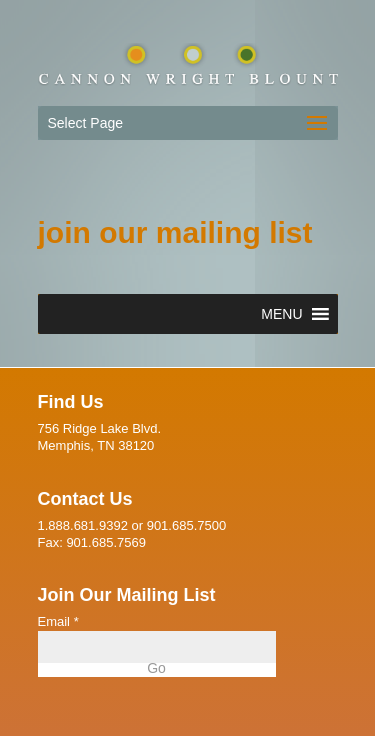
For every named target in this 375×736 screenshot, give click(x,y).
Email (58, 621)
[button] (281, 314)
